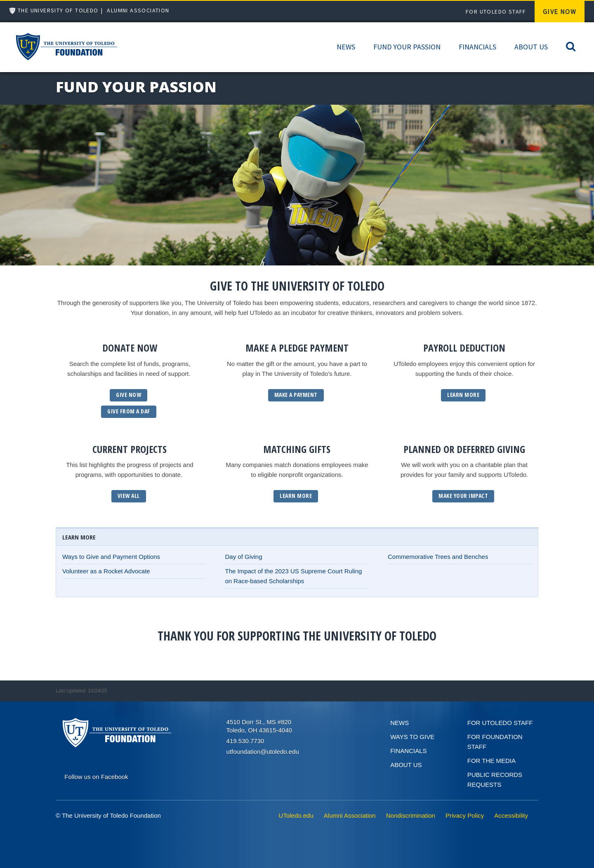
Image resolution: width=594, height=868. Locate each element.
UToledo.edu (296, 815)
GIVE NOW (128, 395)
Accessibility (511, 815)
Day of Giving (244, 557)
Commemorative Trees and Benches (438, 557)
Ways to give (412, 737)
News (346, 47)
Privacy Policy (465, 815)
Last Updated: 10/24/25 (81, 691)
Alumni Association (138, 10)
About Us (531, 47)
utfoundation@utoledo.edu (263, 752)
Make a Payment (296, 395)
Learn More (463, 395)
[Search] (571, 46)
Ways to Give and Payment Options (111, 557)
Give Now (560, 12)
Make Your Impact (463, 496)
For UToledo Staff (496, 12)
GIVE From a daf (129, 411)
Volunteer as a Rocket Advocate (106, 571)
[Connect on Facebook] (96, 776)
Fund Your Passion (407, 47)
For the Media (491, 761)
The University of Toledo (58, 10)
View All (129, 496)
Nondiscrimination (411, 815)
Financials (477, 47)
